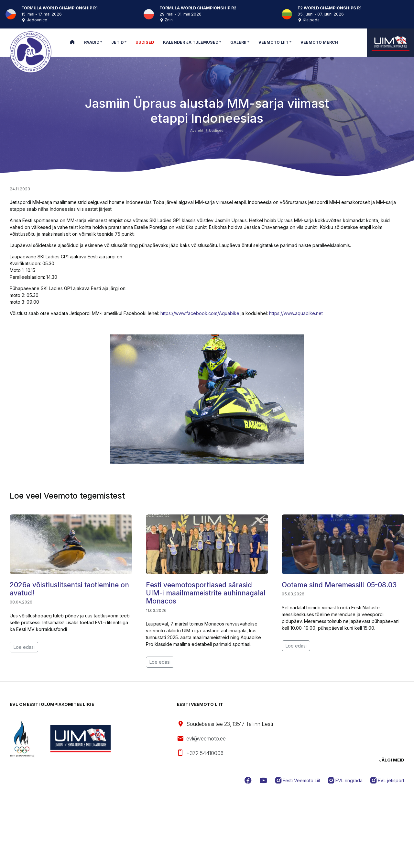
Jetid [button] (117, 42)
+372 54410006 (200, 753)
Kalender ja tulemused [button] (191, 42)
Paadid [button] (92, 42)
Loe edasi (24, 647)
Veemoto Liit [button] (273, 42)
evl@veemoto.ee (201, 739)
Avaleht (197, 130)
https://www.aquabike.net (296, 313)
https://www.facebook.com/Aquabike (200, 313)
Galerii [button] (238, 42)
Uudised (216, 130)
